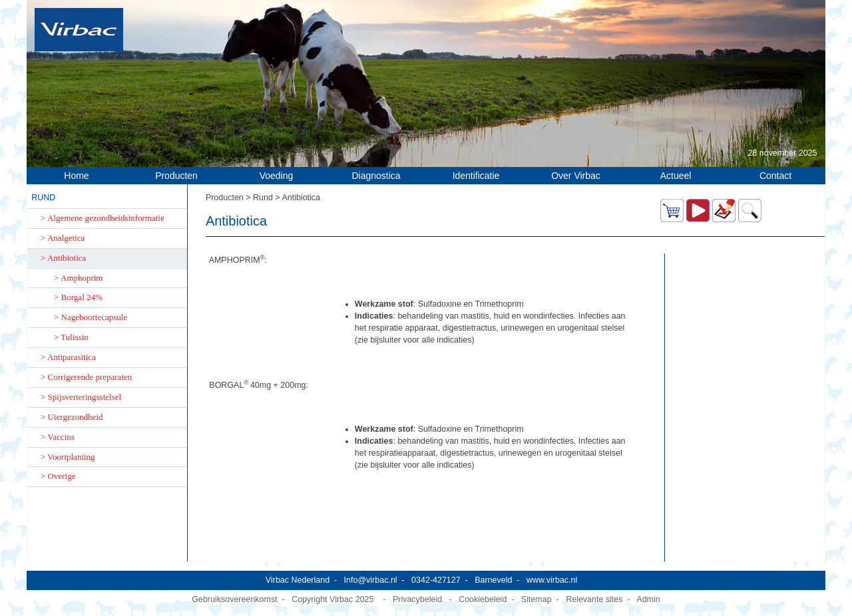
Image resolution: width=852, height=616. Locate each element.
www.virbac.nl (552, 580)
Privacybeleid (417, 599)
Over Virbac (576, 176)
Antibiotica (67, 258)
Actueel (676, 176)
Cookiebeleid (483, 599)
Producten (176, 176)
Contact (775, 176)
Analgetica (66, 238)
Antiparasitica (72, 357)
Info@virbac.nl (371, 580)
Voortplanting (71, 457)
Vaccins (61, 437)
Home (76, 176)
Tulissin (74, 337)
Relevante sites (594, 599)
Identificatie (476, 176)
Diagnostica (376, 176)
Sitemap (536, 599)
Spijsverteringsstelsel (85, 397)
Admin (648, 599)
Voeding (277, 176)
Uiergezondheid (76, 417)
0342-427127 (436, 580)
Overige (62, 476)
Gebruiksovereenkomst (234, 599)
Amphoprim (82, 278)
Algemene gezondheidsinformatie (106, 218)
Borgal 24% (82, 297)
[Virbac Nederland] (79, 29)
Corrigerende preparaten (90, 377)
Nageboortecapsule (95, 317)
